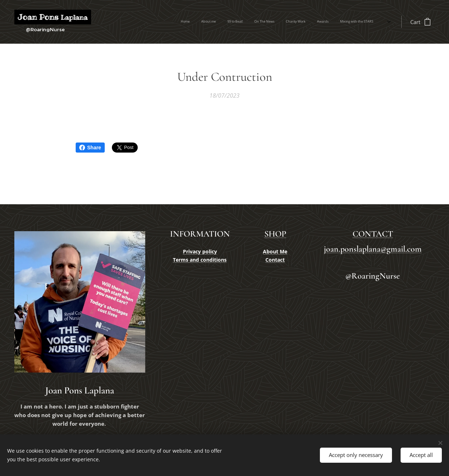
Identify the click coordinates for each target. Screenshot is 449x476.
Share (90, 148)
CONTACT (372, 234)
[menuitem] (283, 22)
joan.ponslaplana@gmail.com (372, 249)
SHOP (275, 234)
